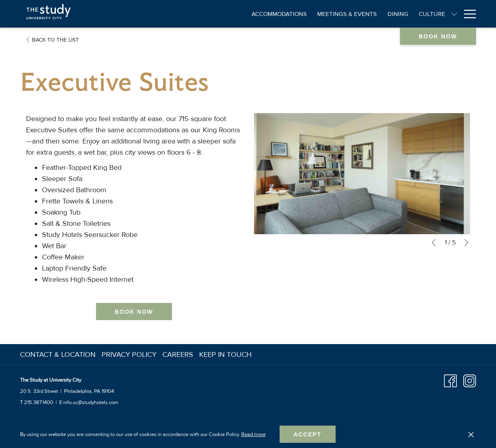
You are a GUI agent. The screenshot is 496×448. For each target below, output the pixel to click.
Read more (253, 434)
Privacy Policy (129, 354)
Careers (178, 354)
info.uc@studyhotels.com (91, 402)
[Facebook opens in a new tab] (450, 380)
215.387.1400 (39, 402)
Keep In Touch (225, 354)
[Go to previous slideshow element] (434, 243)
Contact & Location (58, 354)
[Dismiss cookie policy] (471, 434)
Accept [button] (308, 434)
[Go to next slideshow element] (466, 243)
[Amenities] (423, 14)
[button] (362, 174)
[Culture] (376, 14)
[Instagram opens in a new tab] (470, 380)
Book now (438, 36)
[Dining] (342, 14)
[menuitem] (59, 354)
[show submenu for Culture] (399, 14)
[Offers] (460, 14)
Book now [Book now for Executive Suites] (134, 312)
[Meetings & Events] (292, 14)
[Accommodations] (224, 14)
